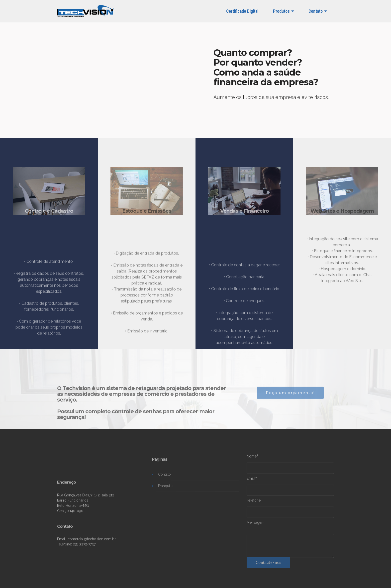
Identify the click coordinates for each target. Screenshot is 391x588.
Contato (316, 11)
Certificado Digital (242, 11)
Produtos (281, 11)
